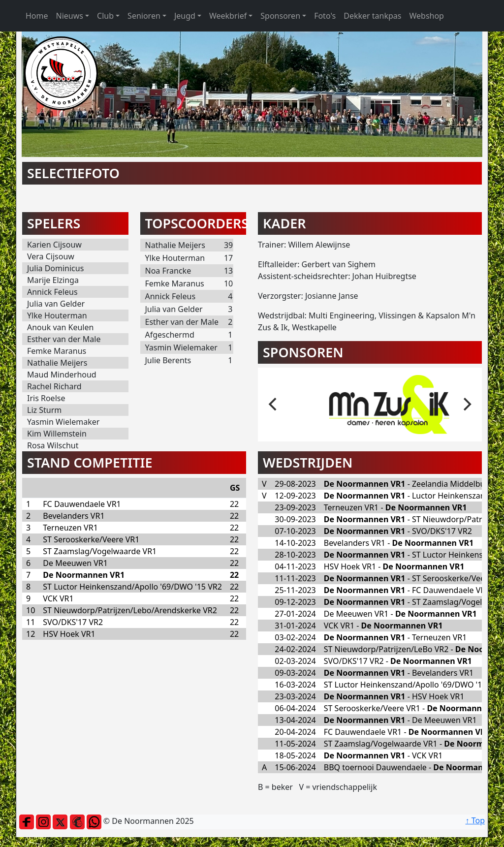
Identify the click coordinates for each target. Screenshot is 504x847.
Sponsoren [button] (280, 16)
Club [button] (105, 16)
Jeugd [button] (185, 16)
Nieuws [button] (70, 16)
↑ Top (475, 820)
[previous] (274, 405)
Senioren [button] (144, 16)
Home (37, 16)
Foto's (325, 16)
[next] (466, 405)
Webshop (426, 16)
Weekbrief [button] (228, 16)
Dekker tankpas (372, 16)
